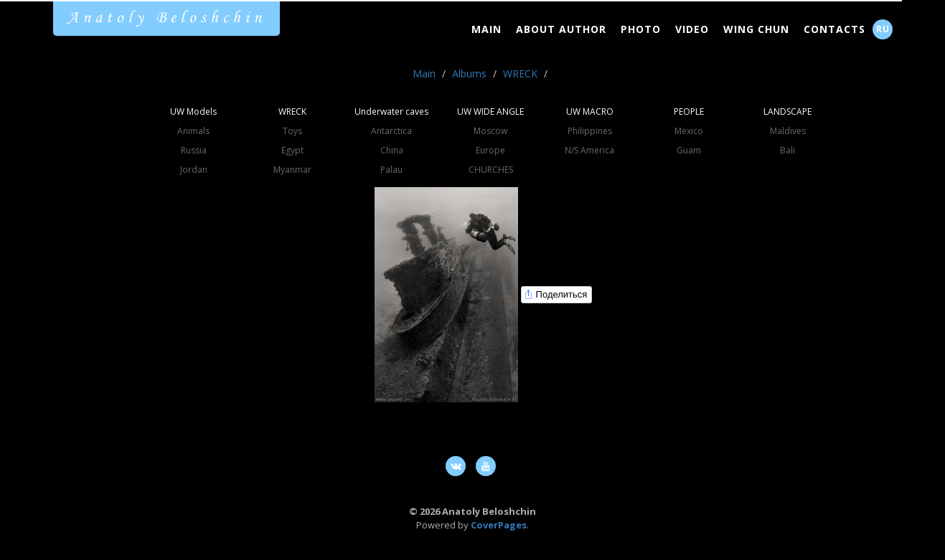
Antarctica (391, 131)
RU (883, 29)
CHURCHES (491, 170)
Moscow (490, 131)
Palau (391, 170)
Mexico (689, 131)
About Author (561, 29)
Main (486, 29)
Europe (490, 150)
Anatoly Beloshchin (166, 18)
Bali (787, 150)
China (392, 150)
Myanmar (292, 170)
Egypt (292, 150)
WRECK (520, 73)
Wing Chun (756, 29)
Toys (292, 131)
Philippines (590, 131)
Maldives (788, 131)
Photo (641, 29)
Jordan (194, 170)
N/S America (589, 150)
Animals (193, 131)
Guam (689, 150)
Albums (469, 73)
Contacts (834, 29)
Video (692, 29)
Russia (194, 150)
